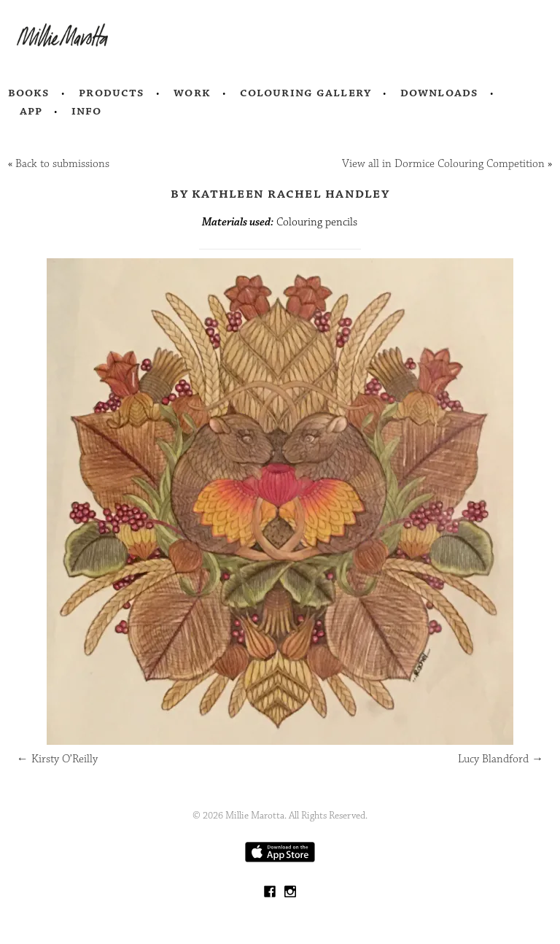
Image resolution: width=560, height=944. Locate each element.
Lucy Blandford (501, 759)
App (31, 111)
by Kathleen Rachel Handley (280, 193)
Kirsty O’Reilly (57, 759)
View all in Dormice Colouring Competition (443, 164)
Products (112, 93)
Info (87, 111)
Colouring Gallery (306, 93)
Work (192, 93)
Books (29, 93)
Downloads (439, 93)
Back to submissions (62, 164)
